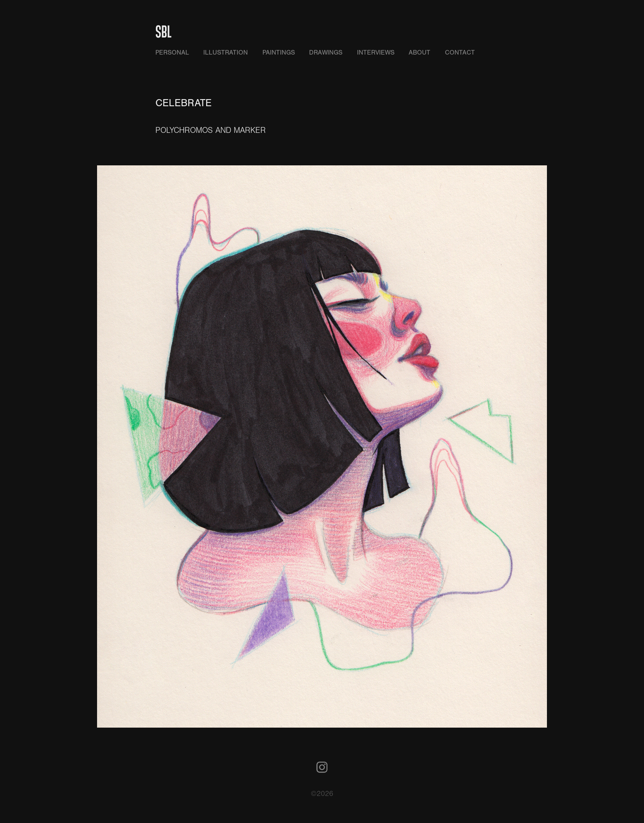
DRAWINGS (326, 52)
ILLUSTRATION (226, 52)
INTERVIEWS (376, 52)
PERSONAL (172, 52)
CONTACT (460, 52)
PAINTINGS (279, 52)
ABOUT (419, 52)
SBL (163, 31)
